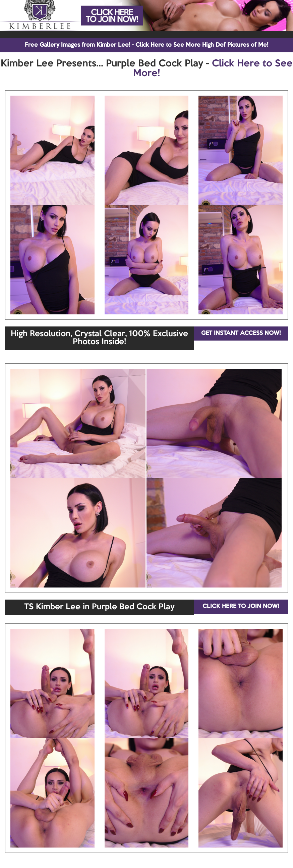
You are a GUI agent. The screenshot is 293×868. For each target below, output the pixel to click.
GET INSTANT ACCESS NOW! (241, 333)
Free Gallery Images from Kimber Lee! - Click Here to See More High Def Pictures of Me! (146, 45)
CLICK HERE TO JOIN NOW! (241, 606)
